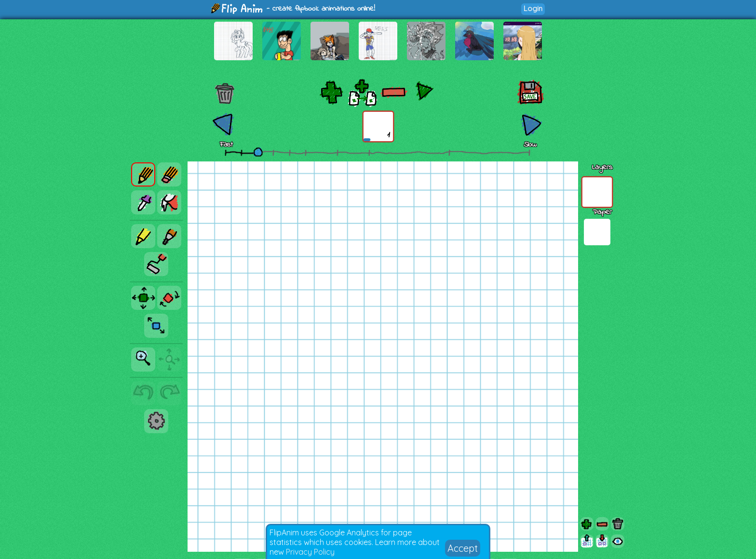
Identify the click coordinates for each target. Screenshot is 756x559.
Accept (463, 548)
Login (533, 8)
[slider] (258, 152)
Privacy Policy (310, 552)
